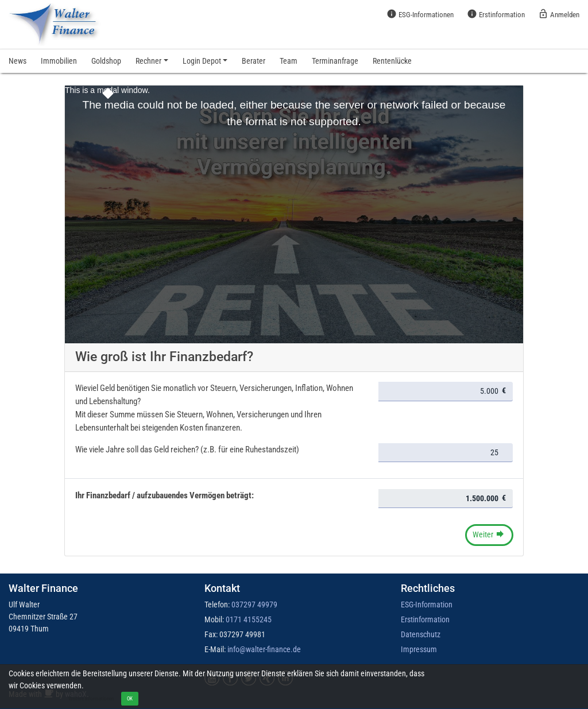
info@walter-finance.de (264, 649)
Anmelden (559, 14)
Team (289, 61)
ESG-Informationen (420, 14)
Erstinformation (496, 14)
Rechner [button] (148, 61)
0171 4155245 (249, 619)
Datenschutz (421, 634)
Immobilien (59, 61)
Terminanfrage (335, 61)
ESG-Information (427, 605)
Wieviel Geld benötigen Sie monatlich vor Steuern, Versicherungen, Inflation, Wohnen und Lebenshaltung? (214, 395)
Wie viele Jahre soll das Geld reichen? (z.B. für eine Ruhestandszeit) (187, 450)
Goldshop (106, 61)
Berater (254, 61)
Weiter (489, 534)
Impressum (419, 649)
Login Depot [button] (202, 61)
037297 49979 (254, 605)
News (18, 61)
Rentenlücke (392, 61)
